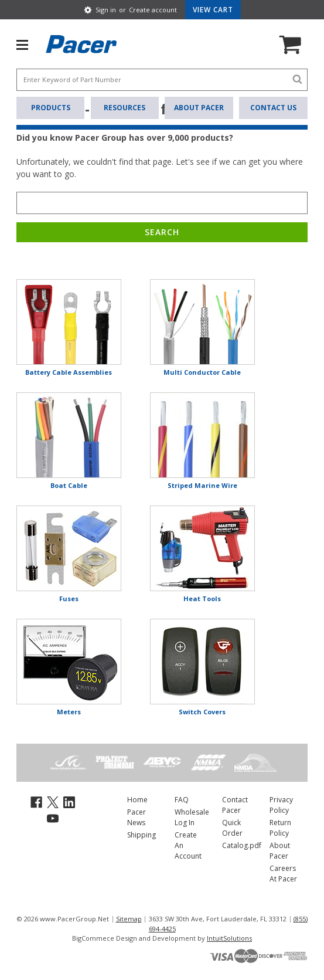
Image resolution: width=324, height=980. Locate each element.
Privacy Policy (281, 805)
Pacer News (137, 817)
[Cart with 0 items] (213, 10)
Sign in (106, 10)
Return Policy (280, 828)
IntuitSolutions (229, 938)
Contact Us (273, 108)
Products (51, 108)
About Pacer (199, 108)
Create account (153, 10)
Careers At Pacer (283, 874)
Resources (125, 108)
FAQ (182, 800)
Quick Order (232, 828)
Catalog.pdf (242, 845)
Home (137, 800)
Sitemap (129, 919)
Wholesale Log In (192, 817)
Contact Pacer (235, 805)
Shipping (141, 835)
